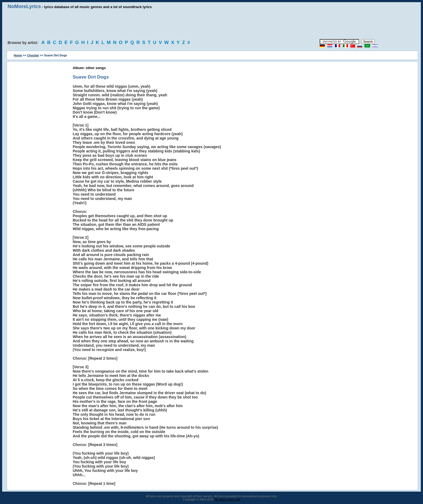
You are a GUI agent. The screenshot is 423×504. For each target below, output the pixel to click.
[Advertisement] (211, 24)
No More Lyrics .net (227, 499)
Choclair (33, 55)
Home (18, 55)
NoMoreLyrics (24, 6)
